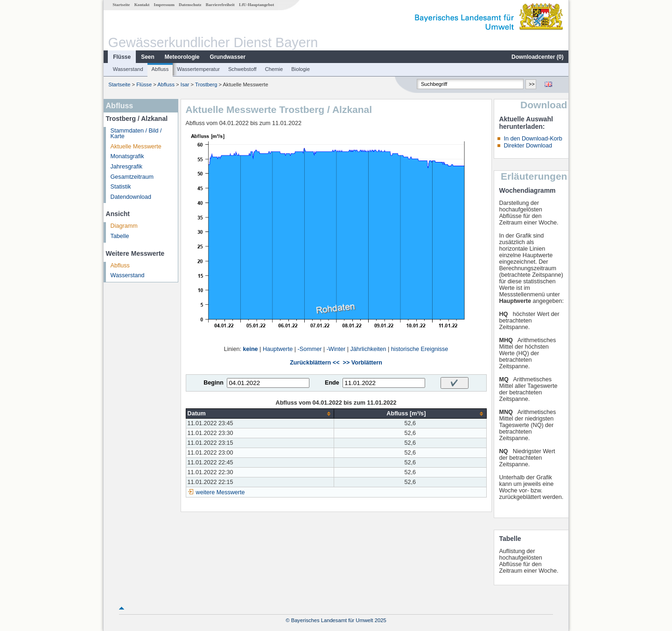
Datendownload (131, 197)
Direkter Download (528, 146)
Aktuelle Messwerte (136, 147)
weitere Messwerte (220, 492)
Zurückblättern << (315, 363)
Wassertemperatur (198, 69)
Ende (332, 383)
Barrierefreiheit (220, 5)
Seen (148, 57)
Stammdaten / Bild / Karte (136, 134)
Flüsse (122, 57)
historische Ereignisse (420, 349)
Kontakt (142, 5)
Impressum (164, 5)
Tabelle (120, 236)
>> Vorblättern (363, 363)
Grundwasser (228, 57)
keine (250, 349)
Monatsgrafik (127, 156)
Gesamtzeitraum (132, 177)
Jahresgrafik (127, 167)
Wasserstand (128, 69)
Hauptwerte (278, 349)
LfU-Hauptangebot (256, 5)
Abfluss (160, 69)
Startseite (121, 5)
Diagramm (124, 226)
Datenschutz (190, 5)
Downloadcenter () (537, 57)
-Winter (336, 349)
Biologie (301, 69)
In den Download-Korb (533, 139)
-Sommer (310, 349)
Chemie (274, 69)
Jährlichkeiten (368, 349)
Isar (185, 84)
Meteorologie (182, 57)
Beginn (213, 383)
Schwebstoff (242, 69)
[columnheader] (260, 414)
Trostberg (206, 84)
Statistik (121, 187)
